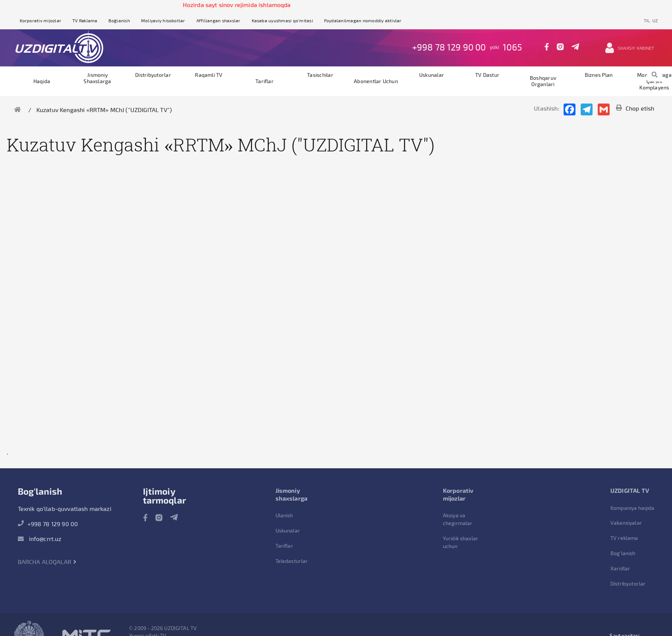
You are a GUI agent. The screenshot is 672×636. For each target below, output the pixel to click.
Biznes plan (599, 75)
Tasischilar (320, 75)
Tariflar (265, 81)
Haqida (42, 81)
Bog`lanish (119, 20)
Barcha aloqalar (48, 562)
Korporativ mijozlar (41, 20)
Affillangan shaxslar (218, 20)
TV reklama (624, 538)
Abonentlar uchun (376, 81)
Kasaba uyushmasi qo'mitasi (282, 20)
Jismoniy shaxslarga (97, 78)
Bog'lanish (623, 553)
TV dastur (487, 75)
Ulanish (284, 515)
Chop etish (635, 108)
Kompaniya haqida (632, 508)
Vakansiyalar (626, 523)
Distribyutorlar (153, 75)
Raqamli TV (209, 75)
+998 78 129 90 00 (449, 47)
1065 (512, 47)
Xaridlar (620, 568)
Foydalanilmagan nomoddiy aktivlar (363, 20)
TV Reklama (85, 20)
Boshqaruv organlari (543, 81)
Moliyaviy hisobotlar (163, 20)
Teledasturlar (292, 561)
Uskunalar (432, 75)
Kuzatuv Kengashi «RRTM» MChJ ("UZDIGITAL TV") (104, 110)
